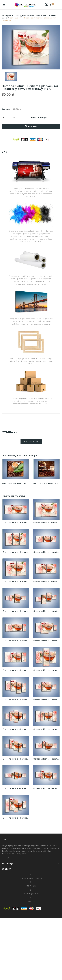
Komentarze (9, 432)
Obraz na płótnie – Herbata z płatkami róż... (16, 523)
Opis (4, 152)
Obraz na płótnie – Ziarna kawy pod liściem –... (16, 483)
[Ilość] (9, 118)
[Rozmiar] (19, 109)
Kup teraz (31, 126)
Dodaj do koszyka (39, 117)
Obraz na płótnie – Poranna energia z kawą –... (47, 483)
